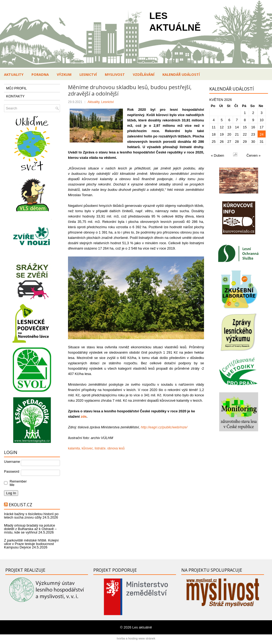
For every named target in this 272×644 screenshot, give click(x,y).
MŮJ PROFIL (16, 88)
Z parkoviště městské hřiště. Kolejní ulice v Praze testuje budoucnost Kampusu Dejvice (31, 544)
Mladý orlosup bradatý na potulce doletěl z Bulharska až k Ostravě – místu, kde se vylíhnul (30, 529)
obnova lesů (116, 448)
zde (84, 416)
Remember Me (17, 483)
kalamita (74, 448)
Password (12, 471)
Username (12, 462)
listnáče (100, 448)
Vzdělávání (144, 74)
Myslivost (115, 74)
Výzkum (64, 74)
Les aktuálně (142, 627)
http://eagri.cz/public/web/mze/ (164, 427)
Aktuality (14, 74)
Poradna (40, 74)
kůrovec (87, 448)
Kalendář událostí (181, 74)
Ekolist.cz (21, 505)
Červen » (253, 155)
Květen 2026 (221, 100)
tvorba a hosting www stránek (136, 638)
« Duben (217, 155)
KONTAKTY (15, 96)
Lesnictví (88, 74)
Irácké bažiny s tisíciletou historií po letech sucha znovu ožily (31, 516)
